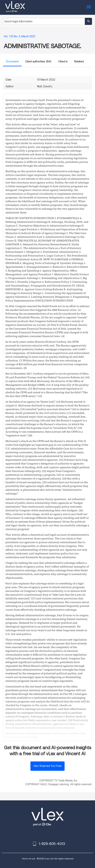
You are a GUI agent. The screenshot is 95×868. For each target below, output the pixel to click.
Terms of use (28, 859)
